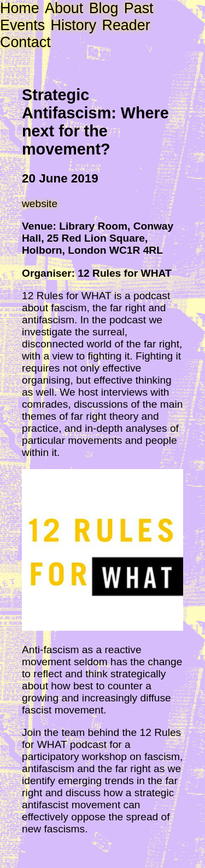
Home (20, 8)
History (74, 25)
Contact (25, 42)
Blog (104, 8)
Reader (126, 25)
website (40, 204)
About (64, 8)
